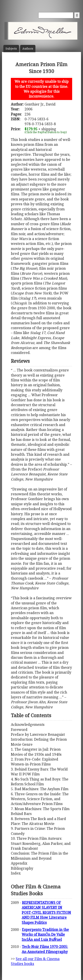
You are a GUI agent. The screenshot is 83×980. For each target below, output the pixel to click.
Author (28, 49)
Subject (11, 49)
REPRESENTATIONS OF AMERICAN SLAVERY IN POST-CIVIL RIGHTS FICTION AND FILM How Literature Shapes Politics (46, 913)
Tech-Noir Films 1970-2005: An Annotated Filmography (45, 949)
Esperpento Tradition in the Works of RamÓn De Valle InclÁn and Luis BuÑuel (45, 935)
